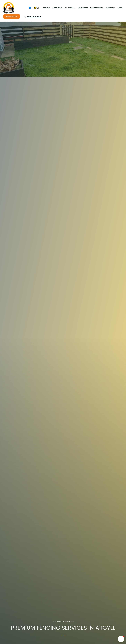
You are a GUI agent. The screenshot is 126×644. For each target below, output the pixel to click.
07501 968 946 (32, 16)
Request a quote (12, 16)
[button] (121, 639)
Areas (120, 8)
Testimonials (83, 8)
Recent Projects (97, 8)
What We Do (57, 8)
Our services (69, 8)
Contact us (111, 8)
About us (46, 8)
